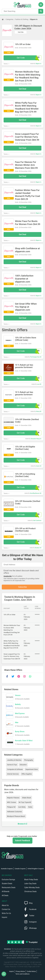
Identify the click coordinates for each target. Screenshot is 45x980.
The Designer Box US (36, 357)
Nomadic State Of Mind (24, 741)
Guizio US (39, 466)
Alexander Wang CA (36, 439)
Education (23, 765)
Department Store (32, 769)
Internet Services (13, 774)
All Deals (5, 895)
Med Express (20, 713)
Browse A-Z (22, 824)
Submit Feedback (22, 841)
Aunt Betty (22, 807)
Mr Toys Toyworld (25, 802)
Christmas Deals (30, 891)
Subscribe (22, 587)
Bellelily (18, 704)
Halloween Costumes (14, 812)
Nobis (30, 807)
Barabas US (38, 548)
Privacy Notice (20, 971)
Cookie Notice (31, 971)
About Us (5, 905)
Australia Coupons (7, 869)
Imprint (4, 917)
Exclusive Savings (8, 880)
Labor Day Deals (30, 884)
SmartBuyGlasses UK (36, 493)
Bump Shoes (20, 732)
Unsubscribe (8, 576)
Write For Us (6, 913)
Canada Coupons (20, 869)
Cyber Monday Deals (32, 887)
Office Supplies (27, 774)
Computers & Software (15, 769)
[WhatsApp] (5, 974)
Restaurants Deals (9, 887)
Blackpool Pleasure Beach (16, 816)
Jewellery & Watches (14, 760)
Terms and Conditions (22, 974)
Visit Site (21, 32)
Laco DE (39, 384)
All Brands (6, 891)
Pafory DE (39, 411)
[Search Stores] (41, 11)
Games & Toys (12, 765)
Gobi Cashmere (37, 521)
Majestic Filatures (13, 798)
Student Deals (7, 884)
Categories (10, 19)
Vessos (18, 695)
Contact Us (6, 909)
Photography (28, 760)
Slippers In (34, 19)
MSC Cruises (12, 802)
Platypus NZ (11, 807)
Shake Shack (27, 798)
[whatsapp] (30, 676)
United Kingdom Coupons (36, 869)
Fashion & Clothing (22, 19)
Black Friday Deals (31, 880)
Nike (17, 722)
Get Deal (22, 89)
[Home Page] (4, 19)
